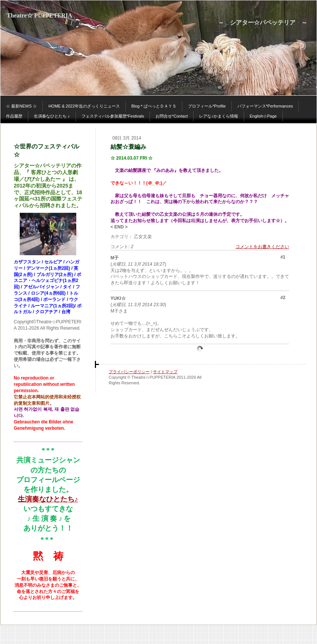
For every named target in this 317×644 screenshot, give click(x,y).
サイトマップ (165, 372)
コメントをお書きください (262, 247)
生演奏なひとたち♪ (48, 499)
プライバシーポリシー (129, 372)
